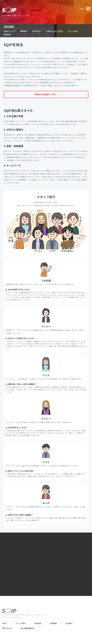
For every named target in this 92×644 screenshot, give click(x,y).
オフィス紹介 (73, 31)
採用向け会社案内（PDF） (46, 94)
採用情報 (9, 27)
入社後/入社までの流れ (54, 31)
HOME (4, 623)
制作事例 (7, 34)
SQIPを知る (36, 31)
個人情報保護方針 (27, 628)
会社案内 (69, 623)
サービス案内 (20, 623)
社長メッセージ (10, 31)
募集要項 (24, 31)
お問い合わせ (7, 628)
